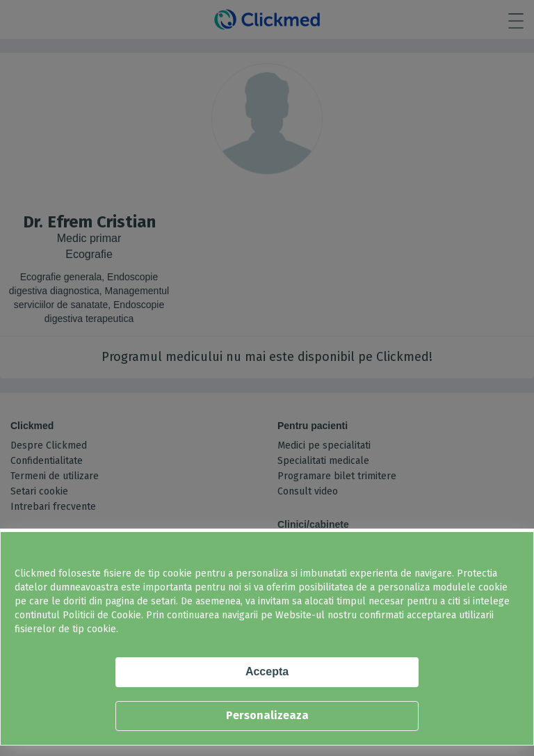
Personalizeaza (267, 715)
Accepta (267, 671)
